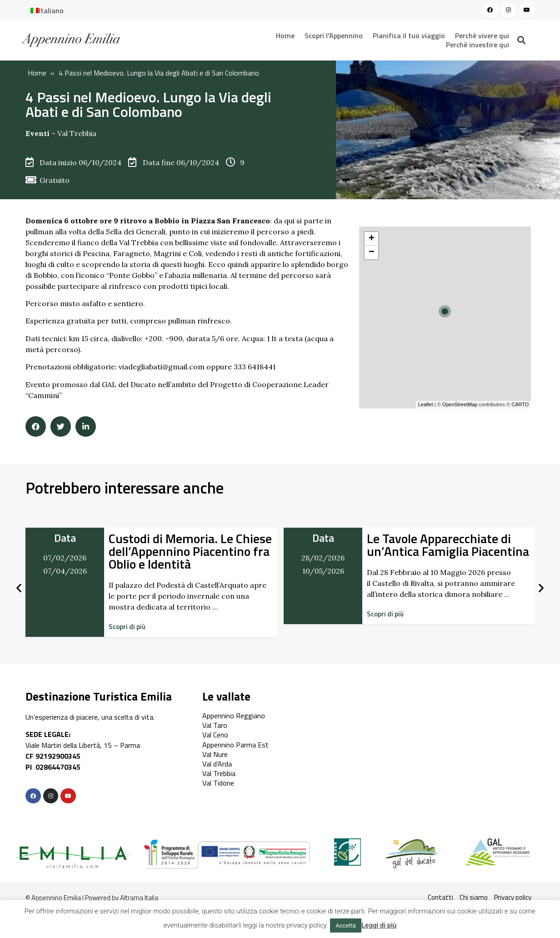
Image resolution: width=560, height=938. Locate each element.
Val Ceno (215, 735)
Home (285, 35)
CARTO (520, 404)
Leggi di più (379, 925)
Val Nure (215, 754)
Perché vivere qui (482, 35)
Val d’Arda (217, 764)
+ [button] (372, 239)
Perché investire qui (477, 45)
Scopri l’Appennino (334, 35)
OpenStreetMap (460, 404)
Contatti (440, 897)
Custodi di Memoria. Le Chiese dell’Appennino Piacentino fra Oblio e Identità (190, 551)
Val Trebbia (77, 133)
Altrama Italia (139, 898)
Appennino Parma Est (235, 745)
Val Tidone (218, 783)
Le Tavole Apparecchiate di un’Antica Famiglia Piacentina (448, 545)
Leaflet (426, 404)
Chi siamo (474, 897)
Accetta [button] (346, 925)
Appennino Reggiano (234, 716)
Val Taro (215, 725)
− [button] (372, 252)
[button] (127, 627)
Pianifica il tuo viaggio (409, 35)
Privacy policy (513, 897)
